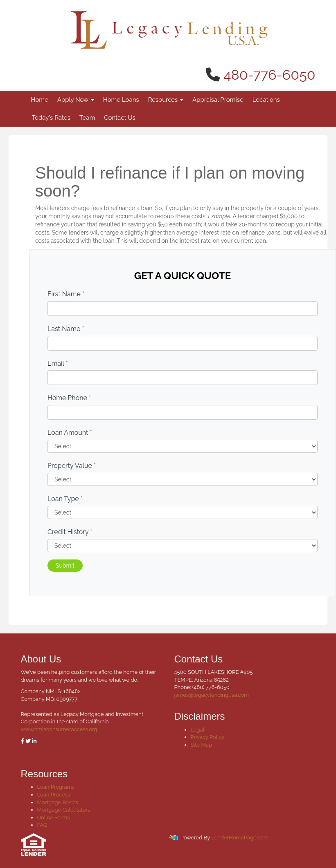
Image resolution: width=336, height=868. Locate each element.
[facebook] (23, 741)
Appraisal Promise (218, 100)
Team (87, 118)
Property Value (72, 466)
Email (58, 364)
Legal (198, 730)
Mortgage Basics (58, 802)
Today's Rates (51, 118)
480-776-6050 (269, 75)
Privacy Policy (208, 737)
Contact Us (120, 118)
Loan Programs (56, 787)
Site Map (201, 745)
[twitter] (28, 741)
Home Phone (69, 398)
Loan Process (54, 795)
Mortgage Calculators (64, 810)
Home (40, 100)
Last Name (66, 329)
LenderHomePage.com (240, 838)
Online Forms (54, 818)
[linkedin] (34, 741)
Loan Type (65, 499)
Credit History (70, 532)
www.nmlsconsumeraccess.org (59, 729)
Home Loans (121, 100)
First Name (66, 294)
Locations (266, 100)
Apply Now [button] (76, 100)
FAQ (42, 825)
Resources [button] (166, 100)
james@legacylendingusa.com (212, 695)
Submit (65, 566)
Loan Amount (70, 433)
